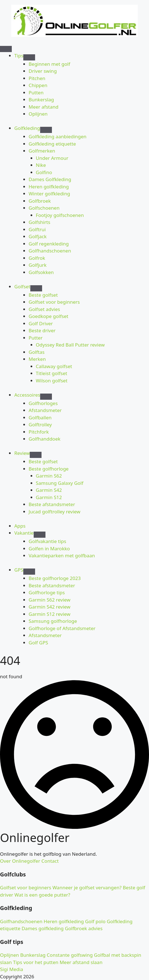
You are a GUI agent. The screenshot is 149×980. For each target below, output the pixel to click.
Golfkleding (27, 128)
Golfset (22, 286)
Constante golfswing (69, 955)
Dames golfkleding (42, 928)
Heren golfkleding (63, 921)
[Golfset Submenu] (36, 288)
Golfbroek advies (83, 928)
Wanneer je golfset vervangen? (86, 887)
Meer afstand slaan (80, 962)
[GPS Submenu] (29, 572)
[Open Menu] (6, 49)
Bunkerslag (32, 955)
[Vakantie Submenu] (40, 535)
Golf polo (95, 921)
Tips (19, 56)
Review (22, 453)
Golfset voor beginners (26, 887)
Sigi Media (12, 969)
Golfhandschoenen (21, 921)
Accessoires (27, 395)
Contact (49, 861)
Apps (20, 526)
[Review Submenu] (36, 455)
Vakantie (24, 533)
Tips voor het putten (35, 962)
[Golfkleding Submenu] (46, 130)
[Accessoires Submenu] (46, 397)
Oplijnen (10, 955)
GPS (19, 570)
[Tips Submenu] (29, 57)
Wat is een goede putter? (42, 895)
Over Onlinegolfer (20, 861)
